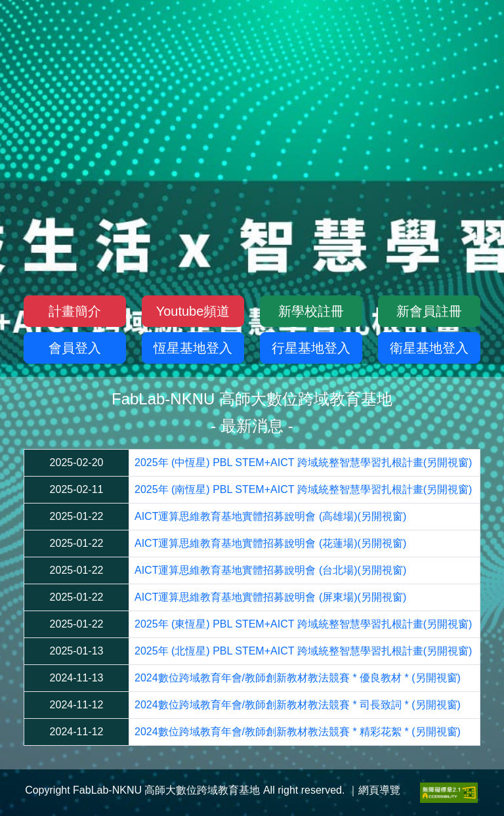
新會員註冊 (429, 311)
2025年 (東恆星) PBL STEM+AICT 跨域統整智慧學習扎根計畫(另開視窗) (303, 624)
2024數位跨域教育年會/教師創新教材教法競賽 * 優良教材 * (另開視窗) (298, 678)
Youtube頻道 (193, 311)
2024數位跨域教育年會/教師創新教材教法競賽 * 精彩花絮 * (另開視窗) (298, 732)
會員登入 (75, 348)
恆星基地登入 (193, 348)
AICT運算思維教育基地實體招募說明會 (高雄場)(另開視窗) (270, 516)
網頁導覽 (379, 790)
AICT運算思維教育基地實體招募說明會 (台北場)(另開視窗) (270, 570)
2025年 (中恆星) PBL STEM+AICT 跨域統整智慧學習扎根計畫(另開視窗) (303, 462)
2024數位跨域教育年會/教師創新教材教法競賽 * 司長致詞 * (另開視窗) (298, 705)
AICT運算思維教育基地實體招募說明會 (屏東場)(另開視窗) (270, 597)
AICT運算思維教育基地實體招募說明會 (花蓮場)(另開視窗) (270, 543)
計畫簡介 (75, 311)
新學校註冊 (311, 311)
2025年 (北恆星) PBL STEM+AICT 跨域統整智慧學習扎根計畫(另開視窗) (303, 651)
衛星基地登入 (429, 348)
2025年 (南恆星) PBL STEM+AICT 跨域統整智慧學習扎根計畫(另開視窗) (303, 489)
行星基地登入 (311, 348)
